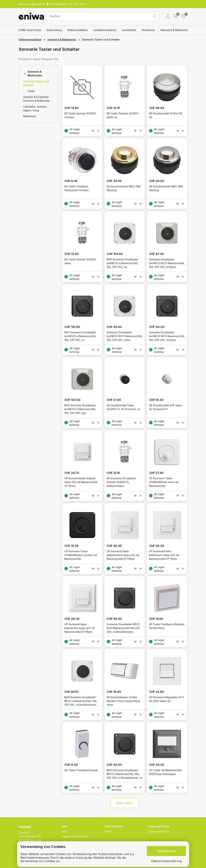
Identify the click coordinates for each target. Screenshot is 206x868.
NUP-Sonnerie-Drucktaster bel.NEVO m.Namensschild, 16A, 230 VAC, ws (122, 263)
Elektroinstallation (78, 30)
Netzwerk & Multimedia (174, 30)
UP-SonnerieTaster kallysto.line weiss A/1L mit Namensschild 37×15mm (80, 628)
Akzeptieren (166, 851)
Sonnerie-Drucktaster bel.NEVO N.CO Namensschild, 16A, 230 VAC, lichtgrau (167, 263)
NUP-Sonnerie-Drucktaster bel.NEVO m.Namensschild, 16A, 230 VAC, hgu (80, 409)
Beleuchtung (54, 30)
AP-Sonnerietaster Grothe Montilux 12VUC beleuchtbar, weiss (124, 701)
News (108, 832)
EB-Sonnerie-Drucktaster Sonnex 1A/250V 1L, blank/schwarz (121, 482)
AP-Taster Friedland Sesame (81, 770)
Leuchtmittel (129, 30)
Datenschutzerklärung (75, 836)
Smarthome (148, 30)
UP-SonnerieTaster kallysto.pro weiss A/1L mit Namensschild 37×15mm (164, 555)
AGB (64, 832)
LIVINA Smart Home (30, 30)
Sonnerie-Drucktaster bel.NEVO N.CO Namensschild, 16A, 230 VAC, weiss (125, 336)
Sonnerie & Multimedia (62, 40)
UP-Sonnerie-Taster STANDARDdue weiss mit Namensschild (164, 482)
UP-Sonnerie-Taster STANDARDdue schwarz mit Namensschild (81, 555)
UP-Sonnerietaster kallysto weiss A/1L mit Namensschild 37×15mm (81, 482)
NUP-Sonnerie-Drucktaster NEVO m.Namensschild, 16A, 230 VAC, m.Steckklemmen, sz (125, 774)
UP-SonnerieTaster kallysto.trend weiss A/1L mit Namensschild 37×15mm (123, 555)
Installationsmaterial (105, 30)
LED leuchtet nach (158, 832)
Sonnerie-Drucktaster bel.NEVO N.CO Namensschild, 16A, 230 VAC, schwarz (167, 336)
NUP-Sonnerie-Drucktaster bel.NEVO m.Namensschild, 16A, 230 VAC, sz (80, 336)
